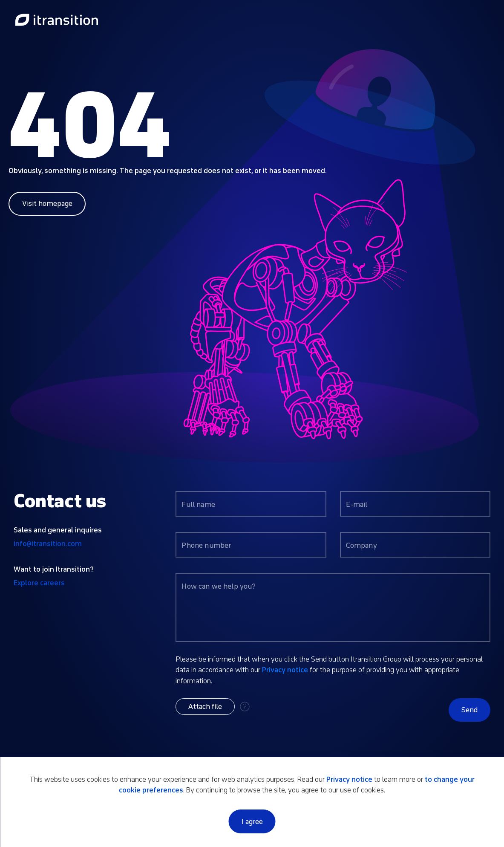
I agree (252, 822)
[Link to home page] (57, 20)
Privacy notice (285, 670)
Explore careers (39, 583)
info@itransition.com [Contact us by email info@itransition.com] (48, 544)
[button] (205, 707)
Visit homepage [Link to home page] (47, 204)
